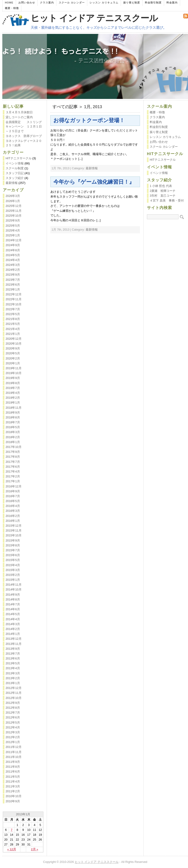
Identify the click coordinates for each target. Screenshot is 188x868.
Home (9, 3)
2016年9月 (13, 491)
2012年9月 (13, 703)
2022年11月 (14, 299)
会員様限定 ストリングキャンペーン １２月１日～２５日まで (24, 126)
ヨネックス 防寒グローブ (24, 136)
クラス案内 (47, 3)
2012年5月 (13, 723)
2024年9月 (13, 245)
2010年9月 (13, 801)
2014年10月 (14, 589)
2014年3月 (13, 624)
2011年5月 (13, 777)
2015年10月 (14, 535)
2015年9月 (13, 540)
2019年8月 (13, 383)
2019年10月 (14, 373)
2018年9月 (13, 413)
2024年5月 (13, 255)
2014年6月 (13, 609)
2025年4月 (13, 230)
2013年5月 (13, 663)
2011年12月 (14, 747)
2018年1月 (13, 442)
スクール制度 (15, 168)
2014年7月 (13, 604)
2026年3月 (13, 196)
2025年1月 (13, 235)
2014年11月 (14, 585)
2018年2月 (13, 437)
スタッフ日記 (15, 173)
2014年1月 (13, 634)
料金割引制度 (153, 3)
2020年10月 (14, 344)
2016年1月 (13, 521)
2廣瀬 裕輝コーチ (163, 191)
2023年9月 (13, 275)
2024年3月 (13, 265)
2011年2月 (13, 791)
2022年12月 (14, 294)
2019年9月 (13, 378)
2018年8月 (13, 417)
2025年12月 (14, 206)
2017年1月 (13, 481)
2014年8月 (13, 599)
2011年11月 (14, 752)
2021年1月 (13, 334)
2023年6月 (13, 285)
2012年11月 (14, 693)
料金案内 (172, 3)
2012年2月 (13, 737)
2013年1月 (13, 683)
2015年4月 (13, 565)
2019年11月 (14, 368)
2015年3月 (13, 570)
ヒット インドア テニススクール (94, 18)
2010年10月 (14, 796)
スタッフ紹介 (15, 178)
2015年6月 (13, 555)
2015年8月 (13, 545)
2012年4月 (13, 727)
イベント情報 (15, 163)
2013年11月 (14, 644)
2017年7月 (13, 462)
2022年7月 (13, 309)
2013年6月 (13, 658)
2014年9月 (13, 595)
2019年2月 (13, 398)
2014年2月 (13, 629)
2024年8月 (13, 250)
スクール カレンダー (72, 3)
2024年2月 (13, 270)
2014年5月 (13, 614)
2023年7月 (13, 280)
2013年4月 (13, 668)
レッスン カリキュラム (104, 3)
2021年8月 (13, 319)
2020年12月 (14, 339)
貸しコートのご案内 (19, 117)
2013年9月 (13, 649)
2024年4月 (13, 260)
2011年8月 (13, 767)
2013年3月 (13, 673)
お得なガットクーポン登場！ (89, 120)
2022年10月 (14, 304)
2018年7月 (13, 422)
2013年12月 (14, 639)
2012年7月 (13, 713)
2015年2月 (13, 575)
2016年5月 (13, 501)
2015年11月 (14, 530)
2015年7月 (13, 550)
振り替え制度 (132, 3)
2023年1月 (13, 289)
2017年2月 (13, 476)
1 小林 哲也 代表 (161, 186)
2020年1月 (13, 363)
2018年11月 (14, 408)
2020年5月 (13, 353)
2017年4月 (13, 472)
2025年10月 (14, 216)
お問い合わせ (27, 3)
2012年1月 (13, 742)
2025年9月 (13, 220)
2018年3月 (13, 432)
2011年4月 (13, 782)
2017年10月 (14, 447)
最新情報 (92, 168)
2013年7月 (13, 654)
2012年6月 (13, 717)
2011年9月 (13, 762)
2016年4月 (13, 506)
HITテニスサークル (19, 158)
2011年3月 (13, 786)
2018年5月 (13, 427)
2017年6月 (13, 467)
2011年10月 (14, 757)
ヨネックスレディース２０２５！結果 (24, 143)
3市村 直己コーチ (163, 196)
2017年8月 (13, 457)
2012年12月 (14, 688)
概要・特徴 (12, 8)
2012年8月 (13, 708)
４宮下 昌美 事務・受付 (167, 201)
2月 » (35, 849)
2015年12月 (14, 526)
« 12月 (12, 849)
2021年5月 (13, 324)
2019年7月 (13, 388)
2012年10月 (14, 698)
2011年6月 (13, 772)
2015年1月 (13, 580)
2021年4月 (13, 329)
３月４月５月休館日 (19, 112)
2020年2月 (13, 358)
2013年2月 (13, 678)
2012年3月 (13, 732)
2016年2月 (13, 516)
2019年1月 (13, 403)
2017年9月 (13, 452)
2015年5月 (13, 560)
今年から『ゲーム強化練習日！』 (94, 182)
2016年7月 (13, 496)
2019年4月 (13, 393)
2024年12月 (14, 240)
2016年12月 (14, 486)
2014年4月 (13, 619)
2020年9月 (13, 348)
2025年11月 (14, 211)
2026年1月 (13, 201)
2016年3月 (13, 511)
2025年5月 (13, 226)
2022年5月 (13, 314)
